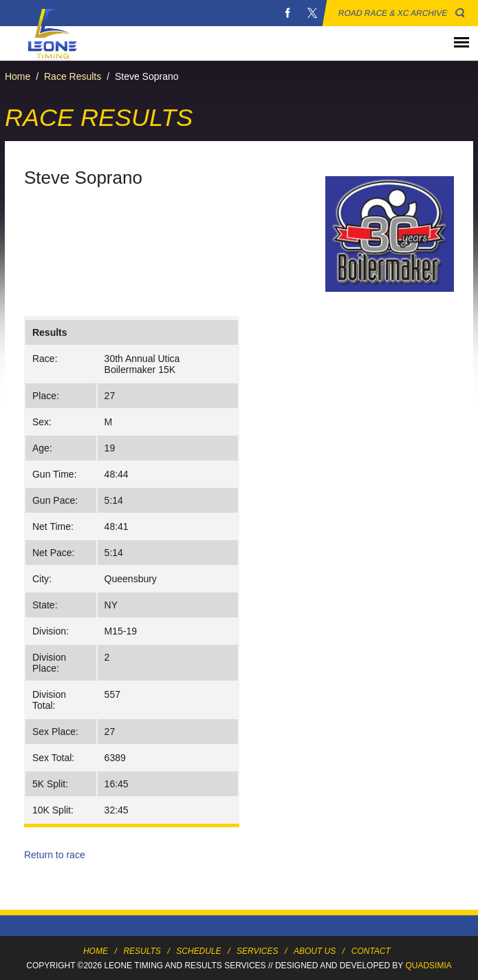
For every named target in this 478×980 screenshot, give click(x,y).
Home (18, 76)
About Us (315, 951)
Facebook (287, 13)
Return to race (55, 855)
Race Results (73, 76)
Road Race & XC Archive (393, 13)
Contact (371, 951)
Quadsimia (428, 966)
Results (142, 951)
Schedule (198, 951)
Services (257, 951)
